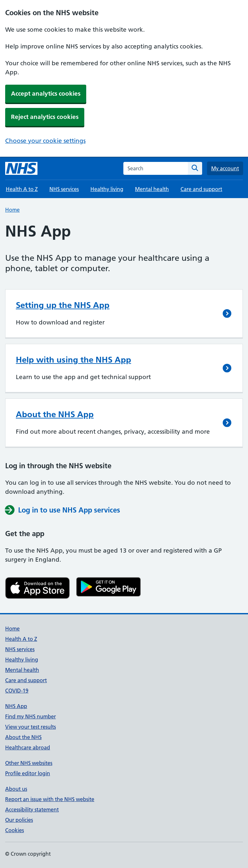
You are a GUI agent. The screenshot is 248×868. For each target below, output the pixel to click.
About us (16, 789)
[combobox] (156, 168)
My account (225, 168)
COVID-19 (17, 691)
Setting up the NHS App (63, 305)
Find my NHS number (31, 716)
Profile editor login (28, 773)
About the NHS (23, 737)
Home (12, 210)
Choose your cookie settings (45, 141)
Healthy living (107, 189)
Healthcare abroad (28, 747)
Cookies (15, 830)
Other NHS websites (29, 763)
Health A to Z (22, 189)
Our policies (19, 820)
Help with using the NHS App (73, 360)
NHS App (16, 706)
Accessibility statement (32, 810)
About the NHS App (55, 414)
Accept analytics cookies (46, 94)
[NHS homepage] (21, 168)
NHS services (64, 189)
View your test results (31, 727)
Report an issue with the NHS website (50, 799)
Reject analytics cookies (45, 117)
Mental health (152, 189)
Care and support (201, 189)
